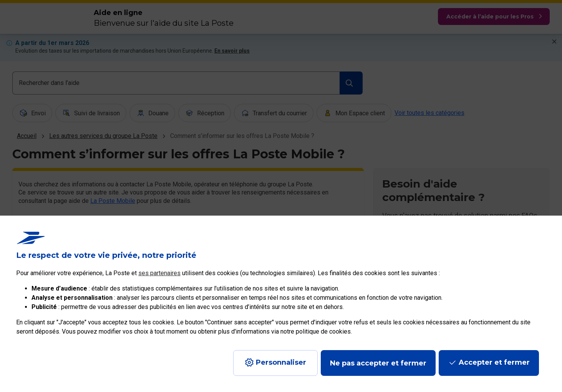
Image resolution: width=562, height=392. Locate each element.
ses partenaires (159, 273)
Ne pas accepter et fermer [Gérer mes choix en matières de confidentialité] (378, 363)
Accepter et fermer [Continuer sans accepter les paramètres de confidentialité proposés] (494, 362)
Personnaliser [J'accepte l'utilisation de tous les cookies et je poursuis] (281, 362)
